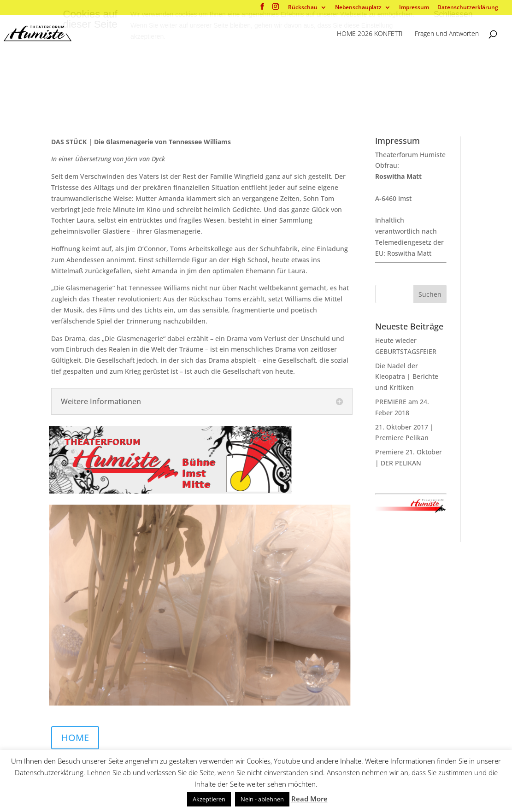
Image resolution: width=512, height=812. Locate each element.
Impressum (414, 8)
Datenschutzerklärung (468, 8)
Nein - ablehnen (262, 799)
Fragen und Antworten (447, 34)
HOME (75, 738)
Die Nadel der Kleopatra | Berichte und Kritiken (407, 377)
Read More (309, 799)
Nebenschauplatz (358, 8)
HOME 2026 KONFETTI (370, 34)
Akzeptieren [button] (209, 799)
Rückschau (303, 8)
